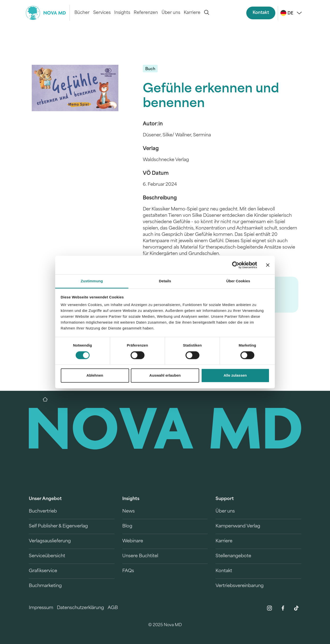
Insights (122, 13)
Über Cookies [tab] (238, 281)
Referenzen (146, 13)
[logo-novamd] (48, 13)
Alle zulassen (235, 376)
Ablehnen (95, 376)
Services (102, 13)
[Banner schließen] (268, 265)
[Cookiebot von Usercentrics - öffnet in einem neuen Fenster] (236, 265)
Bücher (82, 13)
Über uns (171, 13)
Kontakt (261, 13)
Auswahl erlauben (165, 376)
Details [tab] (165, 281)
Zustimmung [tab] (92, 281)
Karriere (192, 13)
